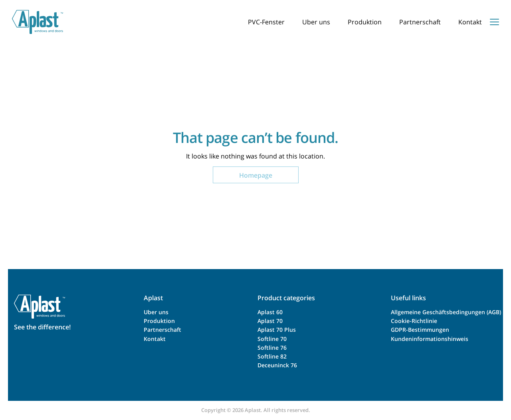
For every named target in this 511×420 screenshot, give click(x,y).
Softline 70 (272, 339)
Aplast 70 (270, 321)
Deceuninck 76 (277, 365)
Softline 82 (272, 356)
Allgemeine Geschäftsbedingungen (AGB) (446, 312)
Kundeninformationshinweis (430, 339)
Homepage (256, 175)
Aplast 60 (270, 312)
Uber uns (316, 22)
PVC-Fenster (266, 22)
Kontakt (470, 22)
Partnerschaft (420, 22)
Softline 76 (272, 348)
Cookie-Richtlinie (414, 321)
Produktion (365, 22)
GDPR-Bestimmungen (420, 330)
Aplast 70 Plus (277, 330)
